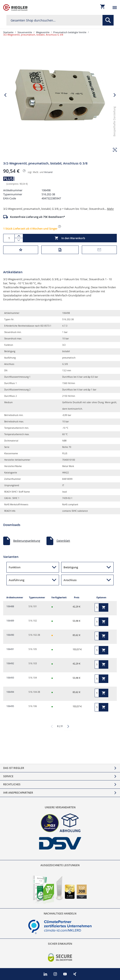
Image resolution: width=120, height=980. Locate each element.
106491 (10, 649)
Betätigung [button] (71, 567)
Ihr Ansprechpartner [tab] (18, 793)
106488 (10, 606)
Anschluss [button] (70, 580)
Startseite (8, 32)
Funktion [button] (15, 567)
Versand (48, 172)
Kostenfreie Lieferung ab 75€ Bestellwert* (38, 217)
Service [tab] (8, 776)
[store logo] (15, 7)
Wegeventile (43, 32)
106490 (10, 635)
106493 (10, 678)
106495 (10, 706)
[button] (115, 150)
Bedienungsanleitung (27, 541)
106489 (10, 621)
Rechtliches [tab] (12, 784)
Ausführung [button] (17, 580)
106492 (10, 664)
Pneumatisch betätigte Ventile (70, 32)
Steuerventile (25, 32)
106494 (10, 692)
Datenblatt (63, 541)
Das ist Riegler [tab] (14, 768)
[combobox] (60, 20)
